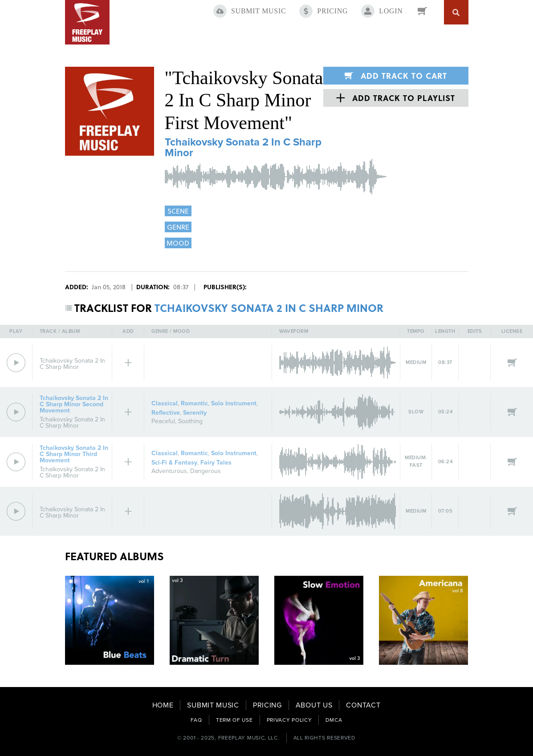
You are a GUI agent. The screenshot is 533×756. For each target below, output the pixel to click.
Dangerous (205, 471)
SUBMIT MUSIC (213, 705)
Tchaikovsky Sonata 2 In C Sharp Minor (243, 148)
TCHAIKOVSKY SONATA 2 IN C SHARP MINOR (269, 308)
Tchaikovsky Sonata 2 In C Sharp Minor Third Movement (74, 454)
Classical (165, 403)
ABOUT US (314, 705)
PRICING (267, 705)
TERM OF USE (234, 720)
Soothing (190, 421)
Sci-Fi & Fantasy (174, 463)
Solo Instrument (234, 403)
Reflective (166, 413)
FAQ (196, 720)
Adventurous (169, 471)
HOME (163, 705)
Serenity (195, 413)
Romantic (194, 403)
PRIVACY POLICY (289, 720)
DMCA (334, 720)
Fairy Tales (216, 463)
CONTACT (363, 705)
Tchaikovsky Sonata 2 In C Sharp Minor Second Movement (74, 404)
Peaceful (163, 421)
